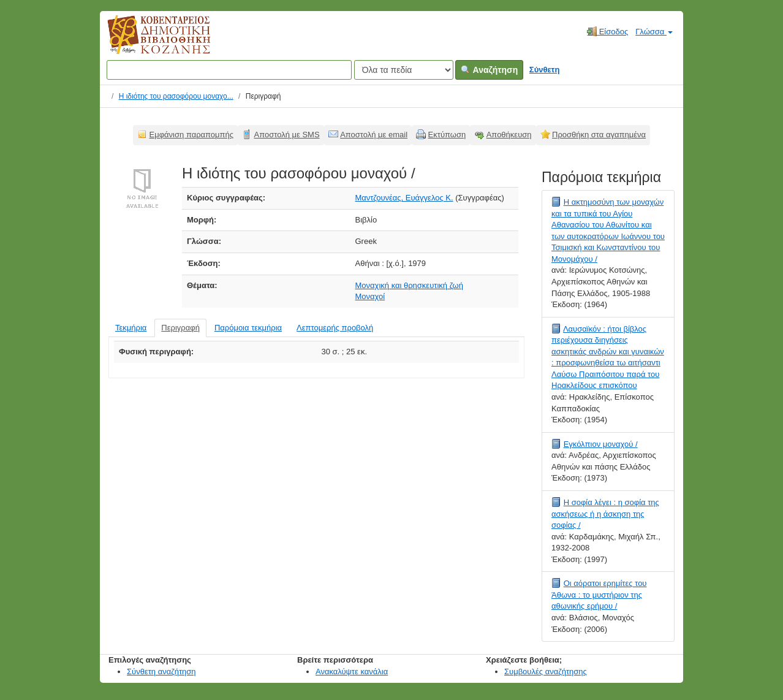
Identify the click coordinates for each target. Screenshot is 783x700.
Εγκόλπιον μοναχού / (601, 444)
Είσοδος (607, 31)
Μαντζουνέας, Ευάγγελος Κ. (404, 198)
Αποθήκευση (509, 135)
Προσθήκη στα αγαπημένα (599, 135)
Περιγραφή (180, 328)
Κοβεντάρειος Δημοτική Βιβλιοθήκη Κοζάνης (147, 42)
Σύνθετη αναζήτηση (161, 671)
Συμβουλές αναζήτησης (546, 671)
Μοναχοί (370, 296)
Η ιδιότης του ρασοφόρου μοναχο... (176, 96)
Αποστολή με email (374, 135)
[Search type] (404, 70)
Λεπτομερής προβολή (335, 328)
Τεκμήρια (131, 328)
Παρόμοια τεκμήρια (248, 328)
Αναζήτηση (489, 70)
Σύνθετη (545, 70)
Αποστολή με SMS (287, 135)
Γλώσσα (654, 32)
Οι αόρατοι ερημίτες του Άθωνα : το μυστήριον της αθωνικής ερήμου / (599, 595)
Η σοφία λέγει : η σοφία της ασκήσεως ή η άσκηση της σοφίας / (605, 514)
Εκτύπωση (447, 135)
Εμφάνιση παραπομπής (192, 135)
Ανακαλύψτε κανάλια (352, 671)
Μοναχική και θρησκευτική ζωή (409, 285)
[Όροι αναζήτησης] (229, 70)
